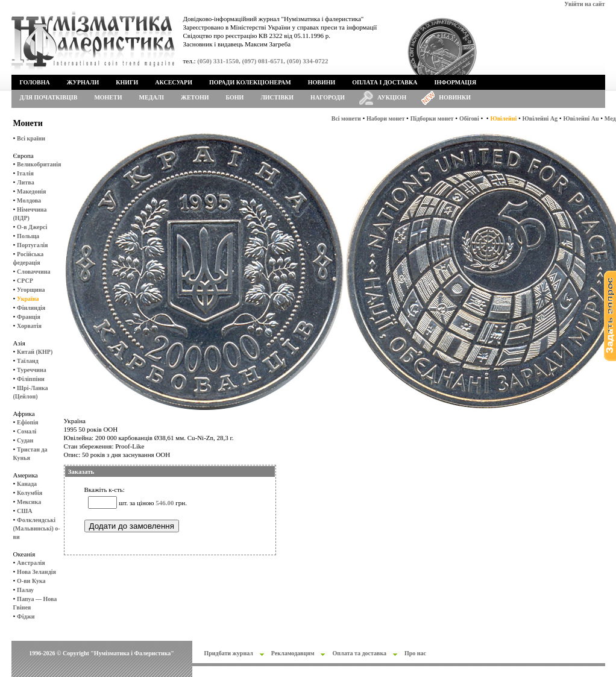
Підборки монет (432, 118)
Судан (25, 440)
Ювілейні (503, 118)
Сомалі (27, 431)
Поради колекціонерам (250, 82)
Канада (27, 484)
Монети (108, 97)
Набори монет (385, 118)
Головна (35, 82)
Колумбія (30, 493)
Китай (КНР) (35, 352)
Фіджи (26, 616)
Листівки (277, 97)
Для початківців (49, 97)
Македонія (31, 191)
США (24, 511)
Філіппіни (31, 379)
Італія (25, 173)
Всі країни (31, 138)
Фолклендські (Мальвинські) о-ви (37, 528)
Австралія (31, 563)
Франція (29, 317)
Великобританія (39, 164)
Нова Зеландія (36, 572)
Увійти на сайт (584, 4)
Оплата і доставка (385, 82)
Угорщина (31, 290)
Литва (26, 182)
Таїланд (28, 361)
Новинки (455, 97)
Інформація (456, 82)
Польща (28, 236)
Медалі (152, 97)
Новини (322, 82)
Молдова (29, 200)
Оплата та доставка (359, 653)
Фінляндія (31, 308)
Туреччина (32, 370)
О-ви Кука (31, 581)
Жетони (195, 97)
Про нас (415, 653)
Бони (235, 97)
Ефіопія (27, 422)
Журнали (83, 82)
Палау (25, 590)
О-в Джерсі (32, 227)
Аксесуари (174, 82)
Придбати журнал (229, 653)
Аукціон (392, 97)
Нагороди (328, 97)
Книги (127, 82)
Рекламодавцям (293, 653)
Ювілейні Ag (540, 118)
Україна (28, 299)
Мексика (29, 502)
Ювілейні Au (581, 118)
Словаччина (33, 272)
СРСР (25, 281)
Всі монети (346, 118)
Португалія (32, 245)
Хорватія (29, 326)
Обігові (469, 118)
